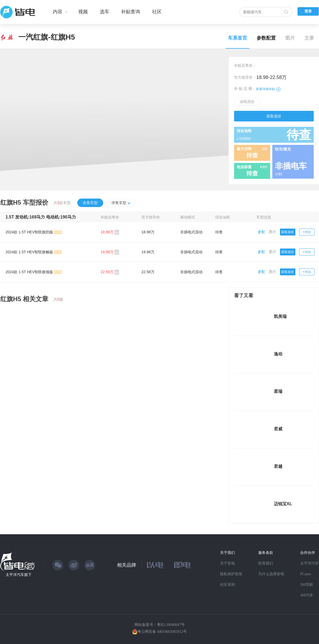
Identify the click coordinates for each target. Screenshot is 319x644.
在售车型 (90, 203)
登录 (308, 11)
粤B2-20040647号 (171, 625)
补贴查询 (131, 12)
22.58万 (148, 272)
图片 (290, 38)
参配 (261, 232)
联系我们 (266, 563)
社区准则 (227, 585)
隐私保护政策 (231, 574)
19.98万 (148, 252)
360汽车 (307, 595)
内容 (58, 12)
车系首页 (238, 38)
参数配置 (266, 38)
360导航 (307, 585)
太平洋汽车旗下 (19, 575)
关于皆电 (227, 563)
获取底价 (274, 116)
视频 (83, 12)
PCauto (306, 574)
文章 (309, 38)
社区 (157, 12)
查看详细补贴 (268, 89)
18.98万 (148, 232)
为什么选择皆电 (271, 574)
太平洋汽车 (309, 563)
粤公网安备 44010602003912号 (162, 632)
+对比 (307, 232)
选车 (105, 12)
